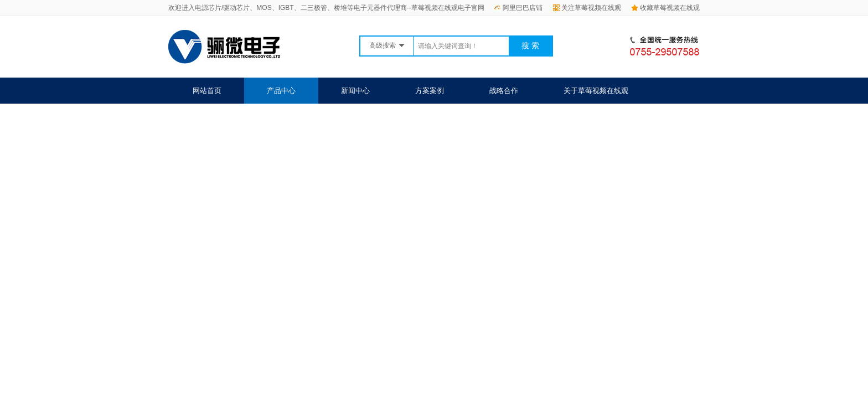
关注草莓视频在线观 (587, 8)
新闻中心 (355, 91)
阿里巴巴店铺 (518, 8)
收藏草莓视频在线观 (665, 8)
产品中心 (281, 91)
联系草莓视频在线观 (225, 117)
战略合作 (504, 91)
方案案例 (430, 91)
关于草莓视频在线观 (596, 91)
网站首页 (207, 91)
